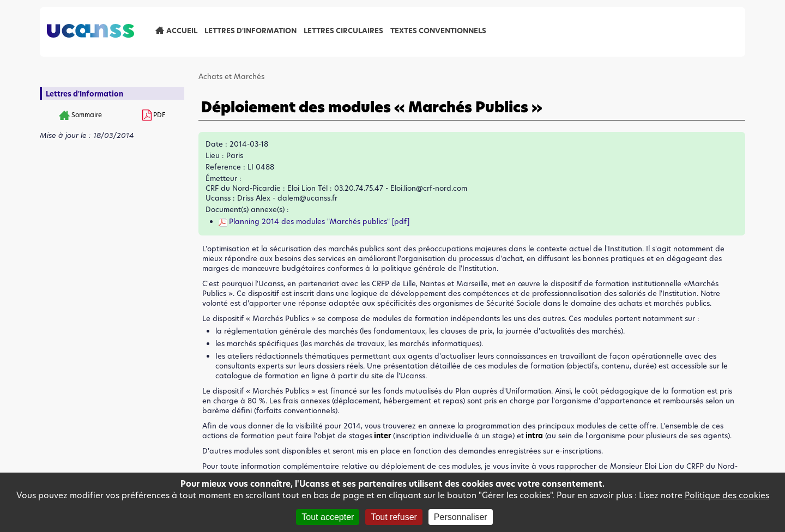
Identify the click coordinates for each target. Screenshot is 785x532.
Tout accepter (328, 517)
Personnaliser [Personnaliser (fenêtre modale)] (461, 517)
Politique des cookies (727, 495)
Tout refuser (394, 517)
